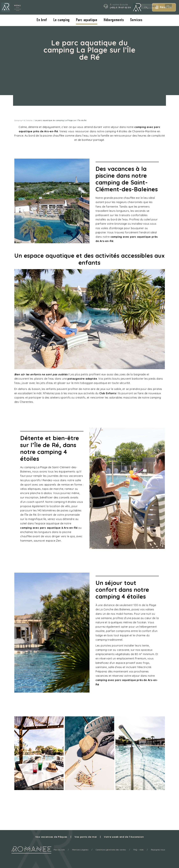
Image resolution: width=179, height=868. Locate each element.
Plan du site (59, 850)
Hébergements (114, 20)
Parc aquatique (87, 20)
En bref (42, 20)
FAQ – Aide (139, 850)
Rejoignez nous (159, 850)
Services (137, 20)
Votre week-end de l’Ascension (124, 837)
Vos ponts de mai (86, 837)
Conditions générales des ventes (111, 850)
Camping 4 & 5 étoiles (24, 120)
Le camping (61, 20)
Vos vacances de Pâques (51, 837)
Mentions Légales (80, 850)
